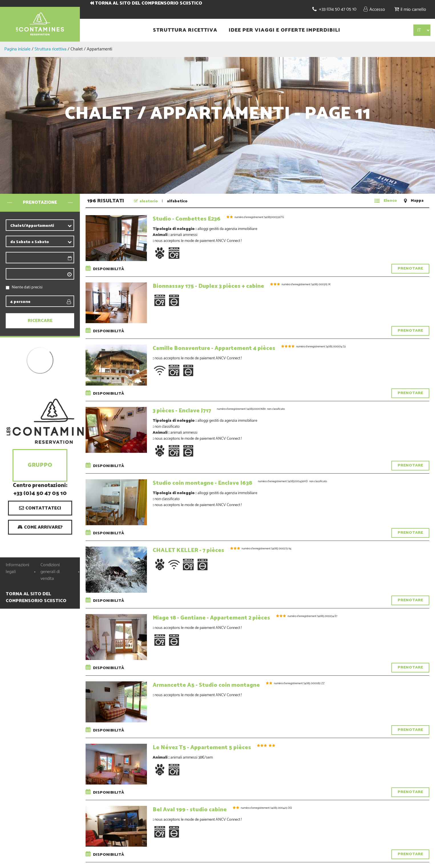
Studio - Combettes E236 (187, 219)
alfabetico (177, 201)
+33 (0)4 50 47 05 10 (338, 9)
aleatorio (149, 201)
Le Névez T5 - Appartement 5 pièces (202, 748)
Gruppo (40, 465)
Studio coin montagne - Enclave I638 (202, 483)
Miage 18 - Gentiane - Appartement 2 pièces (211, 618)
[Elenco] (386, 201)
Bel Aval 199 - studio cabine (190, 810)
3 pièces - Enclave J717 (182, 411)
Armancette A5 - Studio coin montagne (206, 685)
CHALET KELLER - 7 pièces (188, 550)
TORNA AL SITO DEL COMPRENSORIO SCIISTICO (149, 3)
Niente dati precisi (27, 287)
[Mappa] (414, 201)
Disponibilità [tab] (106, 269)
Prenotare (410, 269)
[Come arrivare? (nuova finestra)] (40, 527)
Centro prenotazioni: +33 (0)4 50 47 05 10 (40, 490)
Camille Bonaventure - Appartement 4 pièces (214, 348)
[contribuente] (50, 226)
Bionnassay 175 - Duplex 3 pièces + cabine (208, 286)
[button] (410, 9)
